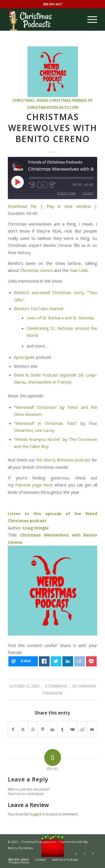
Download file (22, 206)
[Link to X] (76, 854)
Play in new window (69, 206)
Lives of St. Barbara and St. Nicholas (60, 318)
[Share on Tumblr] (62, 729)
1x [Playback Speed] (42, 185)
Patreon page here (34, 485)
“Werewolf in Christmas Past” (46, 423)
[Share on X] (23, 729)
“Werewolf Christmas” (36, 407)
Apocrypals (25, 357)
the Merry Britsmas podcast (63, 460)
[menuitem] (89, 19)
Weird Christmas (54, 100)
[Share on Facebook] (13, 729)
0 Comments (56, 686)
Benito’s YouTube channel (39, 308)
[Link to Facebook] (93, 854)
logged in (37, 814)
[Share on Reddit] (82, 729)
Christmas (24, 100)
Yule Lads (79, 270)
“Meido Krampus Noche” (38, 439)
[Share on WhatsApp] (33, 729)
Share (88, 194)
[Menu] (89, 19)
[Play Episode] (17, 182)
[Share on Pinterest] (43, 729)
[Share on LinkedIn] (53, 729)
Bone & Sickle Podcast (36, 375)
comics (46, 270)
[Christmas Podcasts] (44, 19)
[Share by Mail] (92, 729)
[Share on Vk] (72, 729)
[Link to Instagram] (85, 854)
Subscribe (66, 194)
